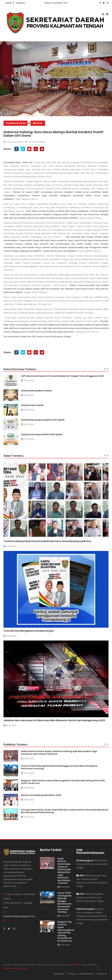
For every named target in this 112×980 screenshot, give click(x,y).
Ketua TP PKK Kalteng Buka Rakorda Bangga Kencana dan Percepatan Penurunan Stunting (59, 767)
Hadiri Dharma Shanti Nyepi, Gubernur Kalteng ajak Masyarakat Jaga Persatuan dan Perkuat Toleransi (59, 753)
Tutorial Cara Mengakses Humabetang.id (29, 631)
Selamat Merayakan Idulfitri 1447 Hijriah (43, 420)
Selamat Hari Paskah (32, 405)
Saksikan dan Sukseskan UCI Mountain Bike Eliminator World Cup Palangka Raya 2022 (54, 720)
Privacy (72, 974)
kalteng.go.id (85, 860)
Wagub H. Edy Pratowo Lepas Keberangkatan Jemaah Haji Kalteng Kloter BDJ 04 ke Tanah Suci (63, 782)
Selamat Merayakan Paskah (36, 391)
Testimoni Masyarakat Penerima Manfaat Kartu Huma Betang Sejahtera (47, 541)
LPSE (80, 894)
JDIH (80, 876)
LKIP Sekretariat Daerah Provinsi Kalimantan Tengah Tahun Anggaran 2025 (62, 376)
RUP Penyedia (85, 909)
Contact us (102, 974)
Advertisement (86, 974)
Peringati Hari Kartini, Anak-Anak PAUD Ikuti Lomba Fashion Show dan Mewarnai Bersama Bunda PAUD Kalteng (65, 811)
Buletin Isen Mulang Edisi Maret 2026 (41, 795)
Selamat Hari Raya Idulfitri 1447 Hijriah (42, 434)
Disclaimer (59, 974)
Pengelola (20, 3)
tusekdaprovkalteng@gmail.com (19, 916)
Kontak (8, 3)
